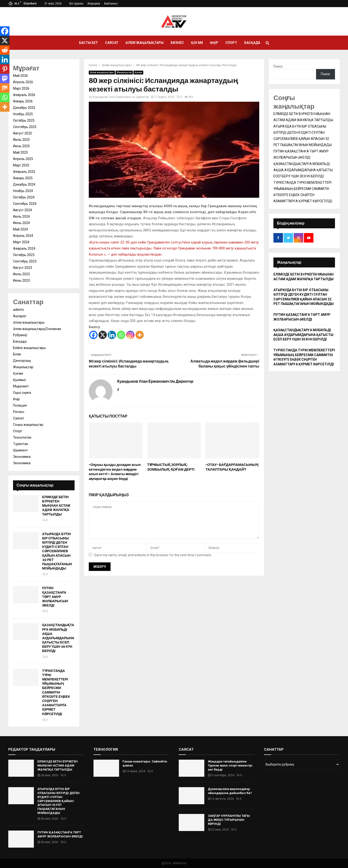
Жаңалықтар (124, 72)
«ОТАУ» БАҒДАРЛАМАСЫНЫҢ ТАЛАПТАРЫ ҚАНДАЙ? (232, 467)
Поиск (278, 66)
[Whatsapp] (121, 335)
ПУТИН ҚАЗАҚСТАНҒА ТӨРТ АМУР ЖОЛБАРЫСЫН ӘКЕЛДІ (55, 597)
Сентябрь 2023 (25, 261)
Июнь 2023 (21, 280)
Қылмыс (20, 380)
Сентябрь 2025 (25, 127)
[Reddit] (5, 50)
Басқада (252, 43)
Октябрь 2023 (24, 255)
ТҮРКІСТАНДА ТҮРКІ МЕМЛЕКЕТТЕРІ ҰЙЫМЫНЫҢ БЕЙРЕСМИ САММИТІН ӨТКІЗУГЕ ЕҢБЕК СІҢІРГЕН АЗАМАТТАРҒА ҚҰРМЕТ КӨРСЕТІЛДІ (56, 692)
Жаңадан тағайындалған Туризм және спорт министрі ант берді (230, 765)
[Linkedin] (112, 335)
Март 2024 (21, 242)
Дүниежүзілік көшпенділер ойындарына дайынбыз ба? (230, 791)
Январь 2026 (23, 101)
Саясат (112, 43)
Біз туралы (76, 4)
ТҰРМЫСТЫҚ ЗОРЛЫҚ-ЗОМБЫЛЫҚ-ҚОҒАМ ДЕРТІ (171, 467)
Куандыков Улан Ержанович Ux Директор (121, 97)
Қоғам (197, 43)
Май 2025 (20, 152)
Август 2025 (22, 133)
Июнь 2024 (21, 223)
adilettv (19, 310)
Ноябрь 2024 (23, 191)
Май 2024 (20, 229)
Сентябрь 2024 (25, 204)
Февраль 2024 (24, 248)
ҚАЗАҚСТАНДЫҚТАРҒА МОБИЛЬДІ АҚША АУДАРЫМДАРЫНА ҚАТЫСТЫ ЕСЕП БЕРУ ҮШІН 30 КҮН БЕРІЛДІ (58, 638)
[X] (103, 335)
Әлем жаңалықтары (145, 43)
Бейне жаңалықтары (29, 348)
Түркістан (21, 444)
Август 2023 (22, 268)
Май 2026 (20, 76)
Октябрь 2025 (24, 120)
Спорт (231, 43)
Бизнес (177, 43)
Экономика (22, 457)
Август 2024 (22, 210)
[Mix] (5, 88)
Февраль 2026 (24, 95)
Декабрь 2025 (24, 108)
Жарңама (94, 4)
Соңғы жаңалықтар (28, 425)
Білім (17, 354)
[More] (140, 335)
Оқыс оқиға (22, 393)
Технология (22, 437)
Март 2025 (21, 165)
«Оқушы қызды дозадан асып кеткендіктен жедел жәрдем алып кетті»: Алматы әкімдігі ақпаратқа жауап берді (115, 472)
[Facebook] (93, 335)
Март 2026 (21, 88)
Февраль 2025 (24, 172)
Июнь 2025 (21, 146)
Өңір (214, 43)
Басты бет (89, 43)
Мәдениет (21, 386)
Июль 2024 (21, 216)
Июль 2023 (21, 274)
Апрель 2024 (23, 236)
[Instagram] (130, 335)
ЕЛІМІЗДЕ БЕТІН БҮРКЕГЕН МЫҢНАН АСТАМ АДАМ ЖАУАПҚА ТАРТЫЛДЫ (56, 506)
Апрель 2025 (23, 159)
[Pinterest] (5, 69)
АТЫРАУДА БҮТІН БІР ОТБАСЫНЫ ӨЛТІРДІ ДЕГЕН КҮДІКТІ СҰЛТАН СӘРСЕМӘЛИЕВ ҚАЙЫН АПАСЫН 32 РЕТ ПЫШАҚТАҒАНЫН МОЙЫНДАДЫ (57, 551)
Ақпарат (20, 316)
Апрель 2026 (23, 82)
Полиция (20, 405)
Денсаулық (22, 361)
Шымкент (20, 450)
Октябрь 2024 (24, 197)
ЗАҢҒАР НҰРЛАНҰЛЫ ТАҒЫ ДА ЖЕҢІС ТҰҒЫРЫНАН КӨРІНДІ (229, 820)
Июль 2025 (21, 140)
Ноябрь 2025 (23, 114)
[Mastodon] (5, 78)
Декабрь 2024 (24, 184)
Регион (19, 412)
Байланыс (111, 4)
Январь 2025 (23, 178)
